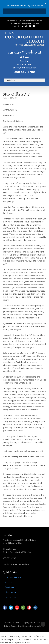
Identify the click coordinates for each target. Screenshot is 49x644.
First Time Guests (13, 577)
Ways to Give (11, 597)
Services (8, 582)
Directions (24, 61)
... (24, 11)
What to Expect (12, 592)
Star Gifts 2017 (16, 94)
